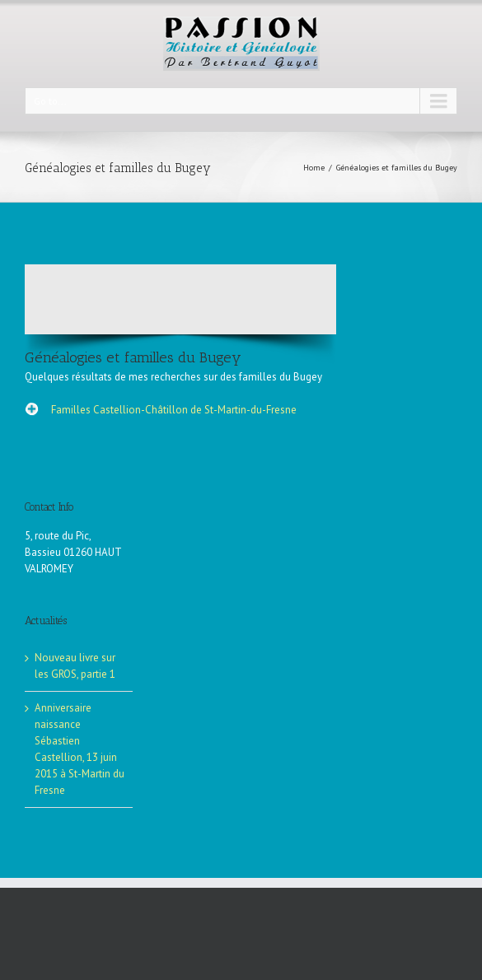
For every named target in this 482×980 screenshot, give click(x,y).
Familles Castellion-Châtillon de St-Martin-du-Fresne (174, 410)
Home (314, 168)
